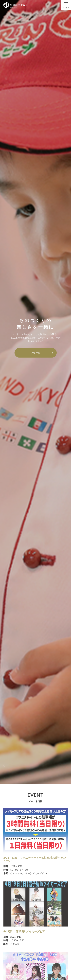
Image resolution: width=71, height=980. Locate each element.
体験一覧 (36, 353)
